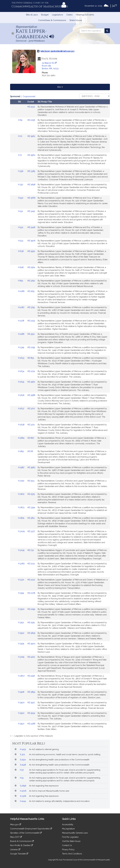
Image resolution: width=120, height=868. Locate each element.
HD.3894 (31, 692)
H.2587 (21, 467)
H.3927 (21, 724)
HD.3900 (31, 644)
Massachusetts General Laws (75, 833)
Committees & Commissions (52, 20)
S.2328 (23, 796)
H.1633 (21, 358)
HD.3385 (31, 171)
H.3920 (22, 703)
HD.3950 (31, 251)
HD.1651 (31, 291)
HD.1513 (31, 481)
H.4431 (23, 749)
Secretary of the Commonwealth (26, 833)
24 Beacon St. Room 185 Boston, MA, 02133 (50, 66)
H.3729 (21, 657)
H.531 (21, 211)
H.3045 (22, 550)
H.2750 (21, 481)
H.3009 (22, 531)
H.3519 (21, 593)
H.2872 (22, 494)
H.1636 (22, 395)
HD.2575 (31, 494)
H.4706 (23, 791)
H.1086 (22, 291)
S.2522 (23, 760)
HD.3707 (31, 409)
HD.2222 (31, 580)
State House (76, 20)
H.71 (20, 155)
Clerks (69, 15)
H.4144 (23, 801)
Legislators (58, 15)
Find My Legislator (70, 837)
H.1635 (21, 382)
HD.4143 (31, 107)
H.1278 (21, 321)
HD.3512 (31, 334)
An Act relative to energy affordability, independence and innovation (59, 801)
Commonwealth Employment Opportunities (31, 829)
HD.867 (31, 438)
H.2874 (21, 518)
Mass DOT (16, 837)
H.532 (21, 227)
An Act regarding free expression (44, 786)
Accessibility (68, 825)
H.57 (22, 770)
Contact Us (67, 845)
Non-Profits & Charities (21, 845)
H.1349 (21, 347)
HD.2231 (31, 564)
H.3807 (22, 676)
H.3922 (22, 713)
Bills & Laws (32, 15)
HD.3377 (31, 531)
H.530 (21, 198)
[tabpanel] (60, 417)
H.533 (21, 241)
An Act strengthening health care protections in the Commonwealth (59, 760)
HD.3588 (31, 395)
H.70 (20, 136)
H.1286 (22, 334)
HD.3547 (31, 703)
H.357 (21, 185)
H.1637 (21, 409)
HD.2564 (31, 267)
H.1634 (21, 371)
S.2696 (23, 786)
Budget (45, 15)
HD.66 (30, 451)
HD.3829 (31, 633)
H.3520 (22, 609)
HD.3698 (31, 185)
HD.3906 (31, 241)
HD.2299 (31, 609)
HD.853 (31, 358)
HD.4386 (31, 724)
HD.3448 (31, 227)
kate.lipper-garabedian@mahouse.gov (57, 51)
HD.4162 (31, 657)
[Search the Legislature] (107, 31)
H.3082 (22, 564)
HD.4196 (31, 676)
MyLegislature (68, 829)
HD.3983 (31, 467)
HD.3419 (31, 211)
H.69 (21, 120)
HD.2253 (31, 321)
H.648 (21, 267)
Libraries (15, 850)
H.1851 (21, 451)
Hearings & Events (85, 15)
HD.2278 (31, 593)
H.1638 (22, 425)
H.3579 (21, 644)
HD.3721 (31, 425)
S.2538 (23, 765)
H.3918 (21, 692)
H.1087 (21, 307)
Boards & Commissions (22, 841)
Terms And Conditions (72, 854)
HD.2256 (31, 120)
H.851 (21, 281)
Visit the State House (71, 841)
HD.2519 (31, 622)
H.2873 (22, 507)
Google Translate (19, 854)
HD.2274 (31, 371)
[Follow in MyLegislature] (13, 34)
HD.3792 (31, 281)
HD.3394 (31, 507)
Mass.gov (16, 825)
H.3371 (21, 580)
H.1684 (22, 438)
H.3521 (21, 622)
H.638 (21, 251)
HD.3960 (31, 155)
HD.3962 (31, 136)
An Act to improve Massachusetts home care (49, 791)
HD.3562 (31, 382)
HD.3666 (31, 198)
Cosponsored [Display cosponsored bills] (29, 96)
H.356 (21, 171)
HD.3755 (31, 307)
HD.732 (31, 550)
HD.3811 (31, 518)
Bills (60, 87)
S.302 (23, 754)
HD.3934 (31, 713)
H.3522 (21, 633)
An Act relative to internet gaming (44, 749)
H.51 (22, 778)
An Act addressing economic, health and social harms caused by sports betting (65, 754)
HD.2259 (31, 347)
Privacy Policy (68, 850)
